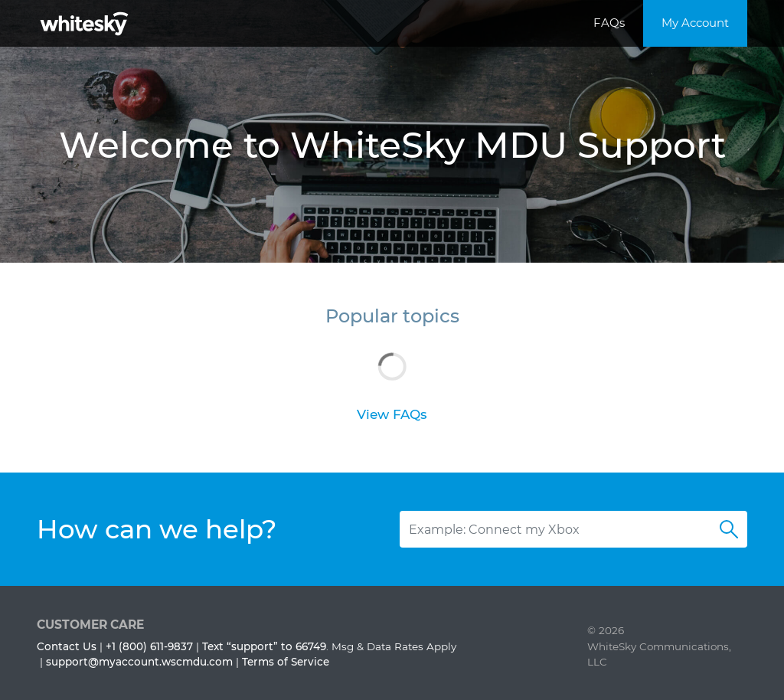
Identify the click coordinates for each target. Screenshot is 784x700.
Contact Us (67, 646)
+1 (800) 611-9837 (149, 646)
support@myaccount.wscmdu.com (139, 662)
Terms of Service (286, 662)
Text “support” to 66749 (264, 646)
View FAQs (392, 414)
